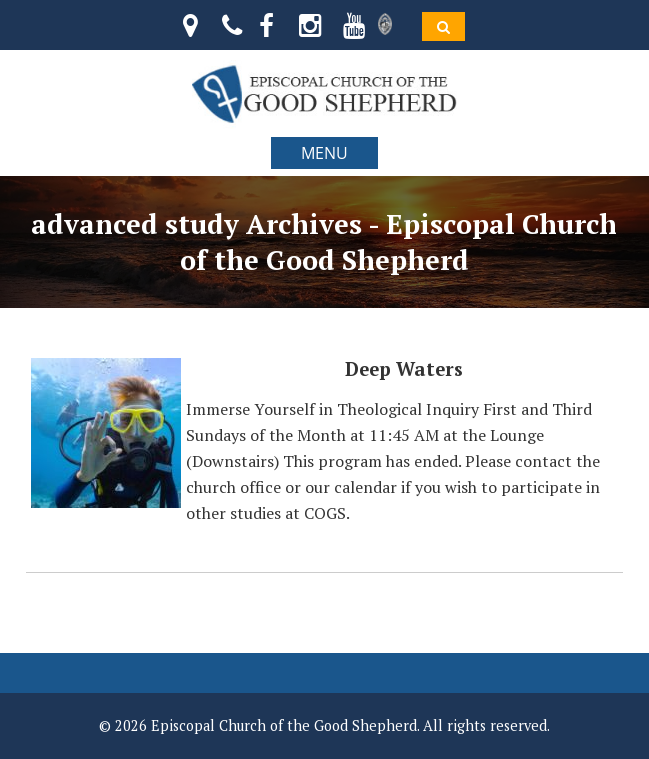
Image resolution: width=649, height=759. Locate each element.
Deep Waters (404, 369)
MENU (324, 153)
